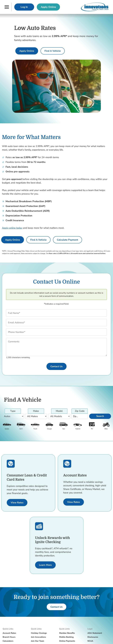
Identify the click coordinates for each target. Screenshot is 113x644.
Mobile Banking (66, 637)
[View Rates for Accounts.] (74, 502)
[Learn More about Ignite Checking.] (45, 565)
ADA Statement (95, 633)
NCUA (90, 641)
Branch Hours (9, 637)
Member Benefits (67, 633)
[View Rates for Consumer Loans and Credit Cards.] (17, 503)
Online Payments (67, 641)
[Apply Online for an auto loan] (27, 51)
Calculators (8, 641)
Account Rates (9, 633)
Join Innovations (38, 637)
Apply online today (12, 228)
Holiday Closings (39, 633)
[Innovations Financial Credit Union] (95, 7)
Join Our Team (38, 641)
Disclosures (93, 637)
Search (100, 416)
